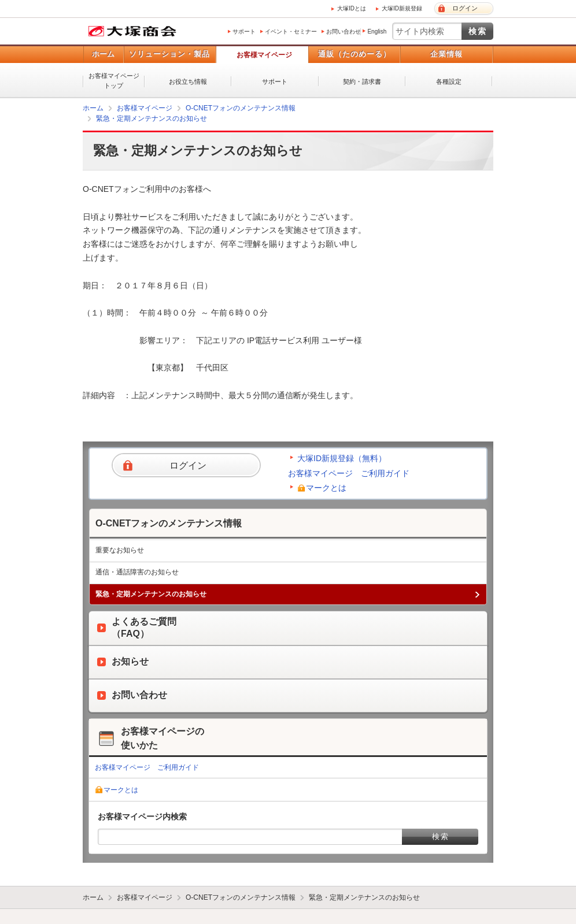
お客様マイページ (264, 55)
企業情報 (446, 54)
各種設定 (449, 81)
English (377, 31)
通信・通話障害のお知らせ (137, 572)
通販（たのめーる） (355, 54)
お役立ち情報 (188, 81)
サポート (244, 31)
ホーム (103, 54)
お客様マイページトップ (114, 81)
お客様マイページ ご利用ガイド (349, 473)
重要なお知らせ (120, 550)
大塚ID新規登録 (402, 8)
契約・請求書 (362, 81)
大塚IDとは (352, 8)
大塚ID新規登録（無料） (342, 458)
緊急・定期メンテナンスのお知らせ (152, 118)
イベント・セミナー (291, 31)
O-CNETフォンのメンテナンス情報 (241, 108)
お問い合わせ (344, 31)
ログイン (465, 8)
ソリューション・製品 (169, 54)
